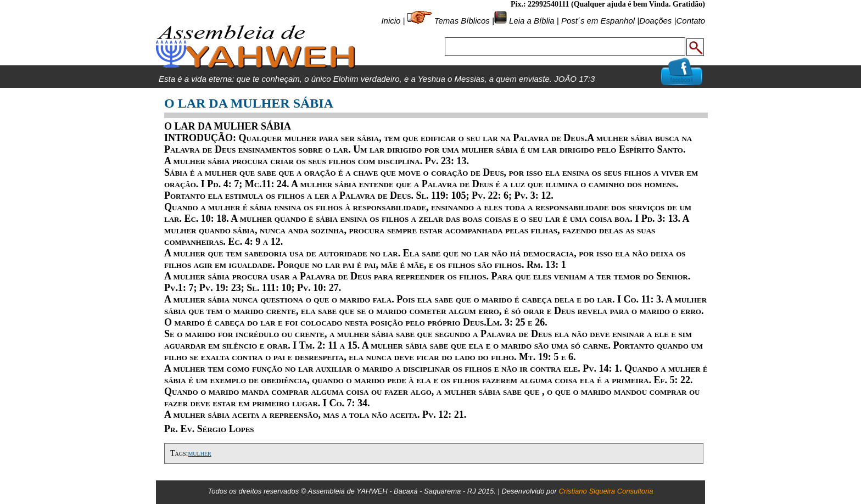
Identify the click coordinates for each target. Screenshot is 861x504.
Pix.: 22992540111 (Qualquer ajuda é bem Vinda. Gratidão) (608, 4)
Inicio (391, 21)
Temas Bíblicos (462, 21)
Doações (655, 21)
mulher (199, 453)
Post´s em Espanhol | (600, 21)
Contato (691, 21)
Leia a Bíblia (531, 21)
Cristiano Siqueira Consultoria (606, 491)
